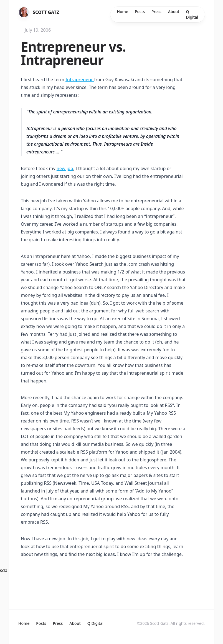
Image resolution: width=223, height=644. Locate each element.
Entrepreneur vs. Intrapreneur (73, 53)
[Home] (24, 12)
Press (156, 12)
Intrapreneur (80, 79)
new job (65, 168)
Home (123, 12)
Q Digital (192, 14)
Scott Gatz (46, 12)
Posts (140, 12)
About (174, 12)
